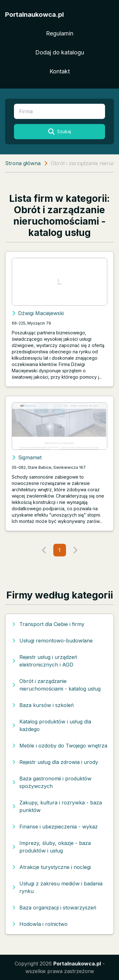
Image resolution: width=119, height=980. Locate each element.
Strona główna (23, 163)
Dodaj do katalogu (60, 52)
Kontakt (60, 71)
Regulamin (60, 33)
